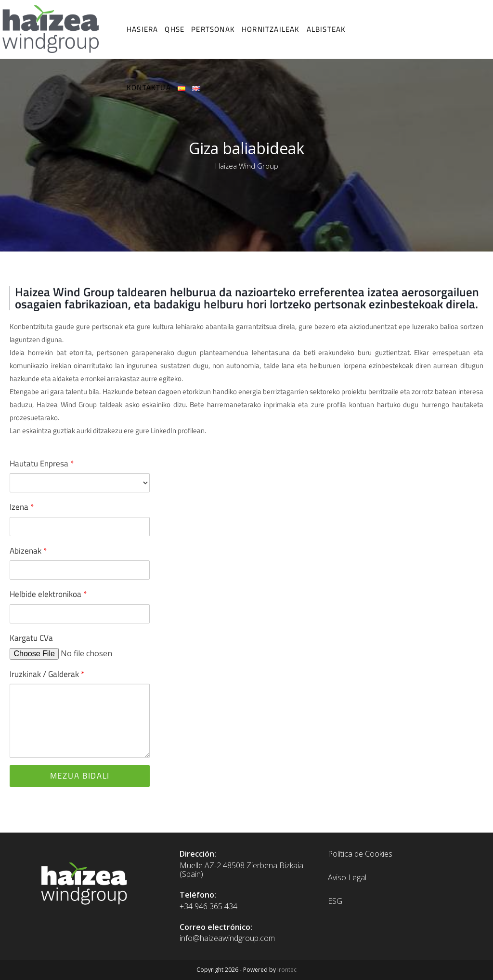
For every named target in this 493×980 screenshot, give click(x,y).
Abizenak (28, 551)
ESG (335, 901)
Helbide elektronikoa (48, 594)
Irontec (287, 970)
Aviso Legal (347, 877)
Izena (22, 507)
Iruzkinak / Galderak (47, 674)
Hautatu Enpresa (42, 464)
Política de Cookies (360, 854)
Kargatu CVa (31, 638)
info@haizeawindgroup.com (227, 938)
